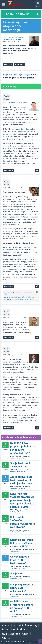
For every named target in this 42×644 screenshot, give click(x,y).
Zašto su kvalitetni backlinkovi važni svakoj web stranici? (22, 480)
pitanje (12, 38)
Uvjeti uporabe (11, 634)
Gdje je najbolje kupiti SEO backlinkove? (20, 560)
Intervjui (18, 625)
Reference (8, 629)
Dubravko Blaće (22, 318)
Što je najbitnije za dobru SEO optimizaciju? (22, 588)
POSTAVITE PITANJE (18, 14)
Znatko (19, 41)
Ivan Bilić (20, 188)
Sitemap (7, 638)
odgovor (13, 103)
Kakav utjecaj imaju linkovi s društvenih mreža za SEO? (22, 543)
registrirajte (24, 75)
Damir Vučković (22, 103)
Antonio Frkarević (16, 39)
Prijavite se (9, 75)
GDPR (26, 634)
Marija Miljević (22, 472)
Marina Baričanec (15, 551)
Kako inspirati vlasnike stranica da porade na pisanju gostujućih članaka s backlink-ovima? (23, 500)
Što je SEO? (17, 573)
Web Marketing (23, 292)
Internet (29, 549)
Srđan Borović (22, 355)
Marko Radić (22, 458)
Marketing (31, 625)
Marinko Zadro (22, 532)
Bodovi (21, 629)
